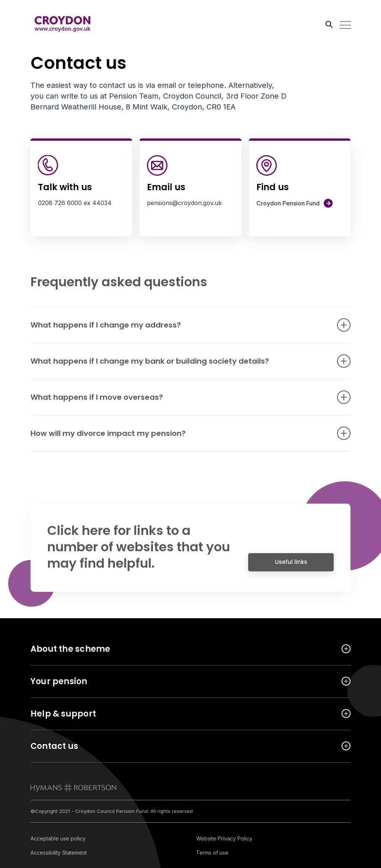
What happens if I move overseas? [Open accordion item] (179, 401)
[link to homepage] (73, 788)
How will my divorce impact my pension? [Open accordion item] (179, 437)
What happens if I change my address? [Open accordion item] (179, 329)
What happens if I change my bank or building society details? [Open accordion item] (179, 365)
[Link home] (64, 24)
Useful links (291, 566)
